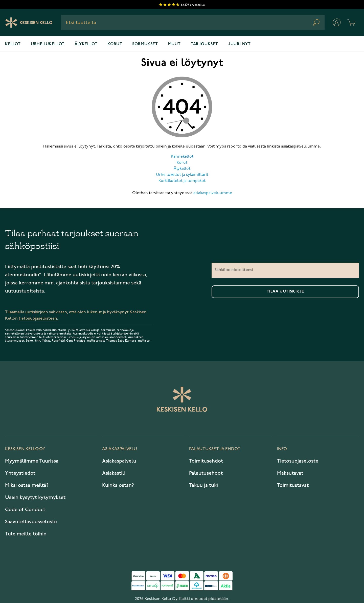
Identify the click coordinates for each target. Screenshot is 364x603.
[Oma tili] (337, 23)
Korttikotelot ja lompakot (182, 181)
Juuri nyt (240, 44)
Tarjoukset (204, 44)
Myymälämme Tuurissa (32, 461)
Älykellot (86, 44)
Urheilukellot (48, 44)
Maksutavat (290, 473)
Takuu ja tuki (203, 485)
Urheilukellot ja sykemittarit (182, 175)
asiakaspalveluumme (213, 193)
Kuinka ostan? (118, 485)
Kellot (13, 44)
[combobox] (193, 23)
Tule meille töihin (26, 534)
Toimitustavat (293, 485)
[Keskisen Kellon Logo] (29, 23)
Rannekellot (182, 157)
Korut (115, 44)
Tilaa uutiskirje (285, 292)
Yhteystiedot (20, 473)
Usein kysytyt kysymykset (35, 497)
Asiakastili (114, 473)
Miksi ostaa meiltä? (27, 485)
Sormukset (145, 44)
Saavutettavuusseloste (31, 522)
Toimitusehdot (206, 461)
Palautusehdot (206, 473)
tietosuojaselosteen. (38, 318)
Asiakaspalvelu (119, 461)
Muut (174, 44)
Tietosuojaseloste (298, 461)
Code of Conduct (25, 510)
